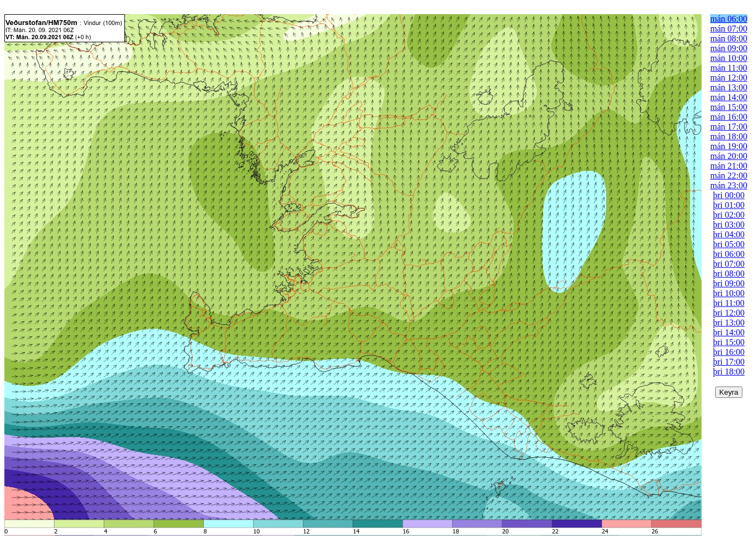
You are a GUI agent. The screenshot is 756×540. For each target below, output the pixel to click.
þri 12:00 (729, 313)
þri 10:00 (729, 293)
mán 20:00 (729, 156)
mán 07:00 (729, 29)
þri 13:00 (729, 323)
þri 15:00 (729, 342)
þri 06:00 (729, 254)
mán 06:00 (729, 19)
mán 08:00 (729, 38)
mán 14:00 (729, 97)
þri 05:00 (729, 244)
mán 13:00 (729, 87)
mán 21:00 (729, 166)
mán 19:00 (729, 146)
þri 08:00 (729, 274)
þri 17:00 (729, 362)
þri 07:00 (729, 264)
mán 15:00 (729, 107)
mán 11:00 (728, 68)
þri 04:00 (729, 234)
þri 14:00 (729, 332)
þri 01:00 (729, 205)
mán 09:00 (729, 48)
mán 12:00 (729, 78)
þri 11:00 (729, 303)
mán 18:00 (729, 136)
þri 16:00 (729, 352)
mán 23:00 (729, 185)
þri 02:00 (729, 215)
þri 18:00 (729, 372)
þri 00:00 (729, 195)
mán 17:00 (729, 127)
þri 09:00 (729, 283)
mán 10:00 (729, 58)
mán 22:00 (729, 176)
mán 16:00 (729, 117)
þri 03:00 (729, 225)
